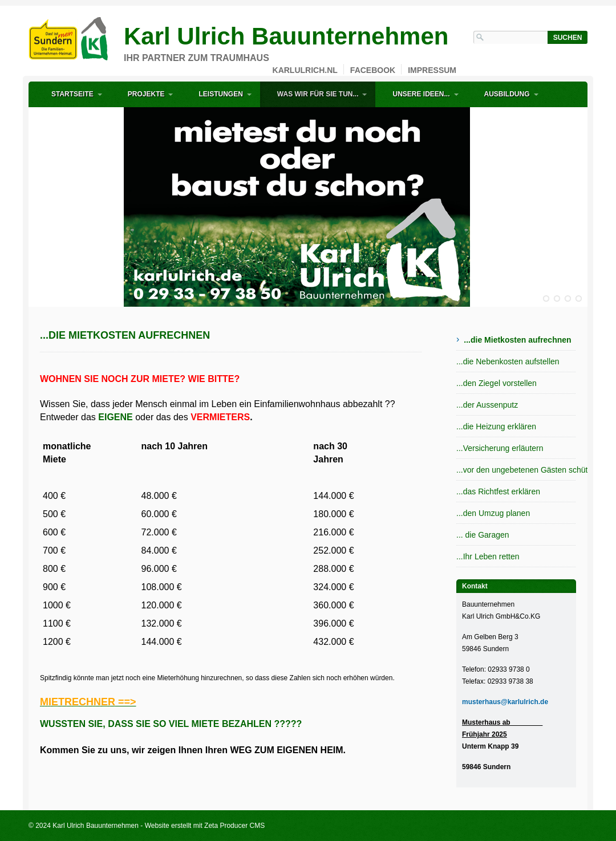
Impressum (432, 70)
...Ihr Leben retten (488, 556)
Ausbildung (507, 94)
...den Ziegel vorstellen (497, 383)
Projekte (146, 94)
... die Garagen (483, 535)
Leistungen (220, 94)
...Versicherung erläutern (500, 448)
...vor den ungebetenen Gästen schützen (516, 470)
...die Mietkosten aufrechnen (517, 340)
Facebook (373, 70)
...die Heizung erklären (496, 426)
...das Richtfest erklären (498, 491)
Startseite (72, 94)
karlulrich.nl (305, 70)
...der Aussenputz (487, 405)
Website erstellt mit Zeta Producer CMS (205, 826)
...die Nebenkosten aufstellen (508, 361)
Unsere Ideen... (421, 94)
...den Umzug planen (493, 513)
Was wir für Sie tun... (318, 94)
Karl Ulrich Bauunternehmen (286, 36)
